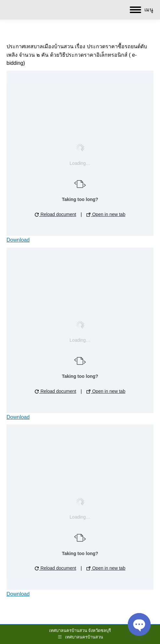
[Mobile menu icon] (141, 10)
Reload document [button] (56, 214)
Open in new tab (106, 214)
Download (18, 240)
